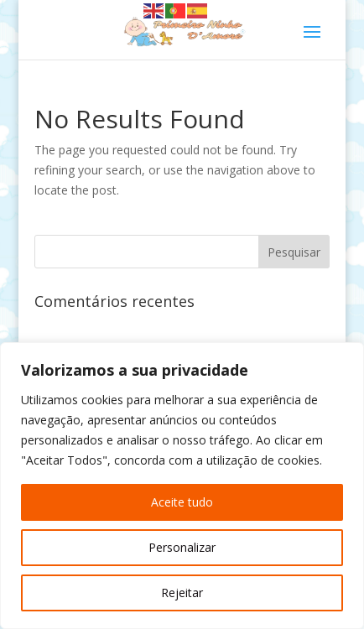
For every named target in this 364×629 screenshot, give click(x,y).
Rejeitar (182, 593)
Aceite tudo (182, 502)
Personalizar (182, 547)
